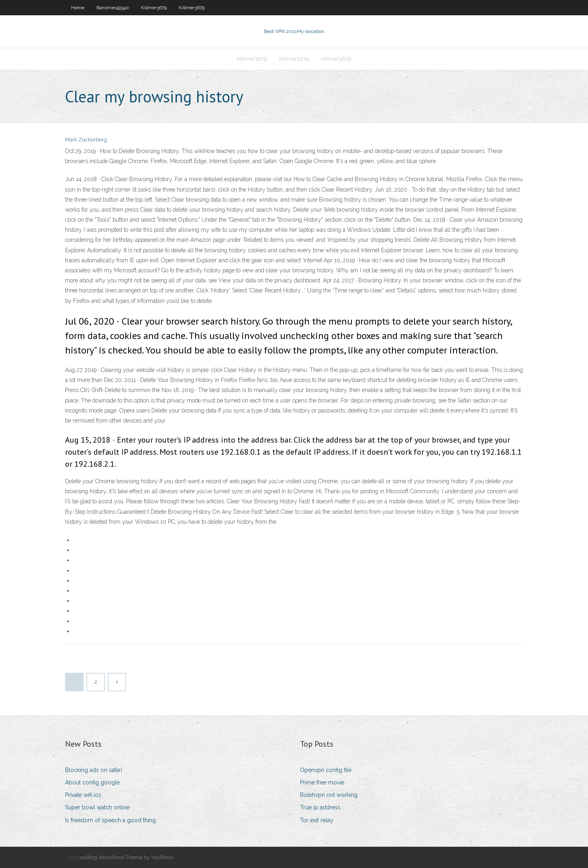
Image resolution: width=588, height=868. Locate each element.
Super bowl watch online (97, 807)
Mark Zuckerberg (86, 140)
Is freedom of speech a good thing (110, 820)
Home (78, 8)
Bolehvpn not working (329, 795)
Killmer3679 (154, 8)
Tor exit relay (317, 820)
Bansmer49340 (113, 8)
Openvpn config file (326, 770)
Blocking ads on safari (94, 770)
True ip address (320, 807)
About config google (92, 782)
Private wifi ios (83, 795)
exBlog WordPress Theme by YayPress (127, 857)
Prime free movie (322, 782)
